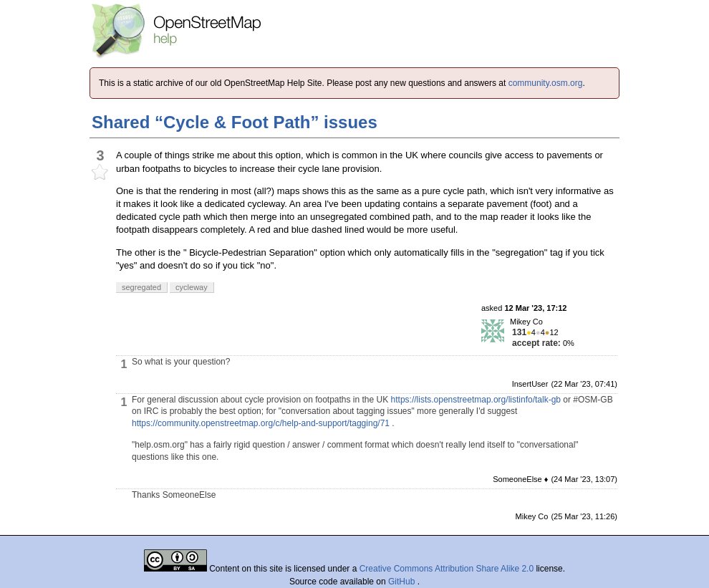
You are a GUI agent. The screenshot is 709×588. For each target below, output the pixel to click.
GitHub (403, 582)
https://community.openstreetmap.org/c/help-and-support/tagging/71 (261, 423)
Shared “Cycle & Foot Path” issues (235, 122)
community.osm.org (546, 83)
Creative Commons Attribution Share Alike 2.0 (447, 569)
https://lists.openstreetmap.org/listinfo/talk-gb (476, 400)
